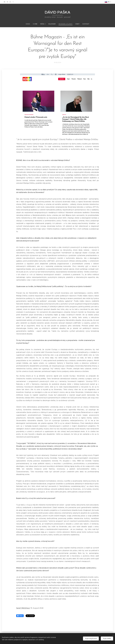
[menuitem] (29, 24)
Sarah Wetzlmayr (23, 608)
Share (20, 616)
